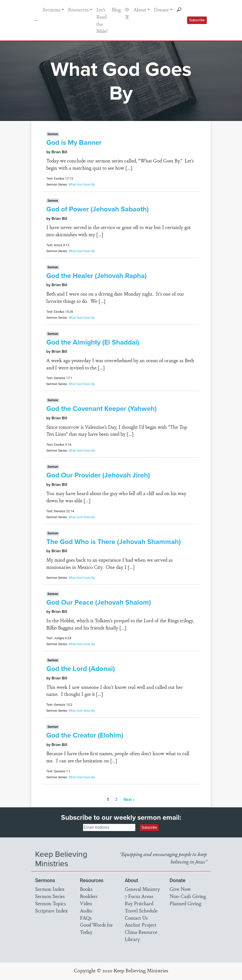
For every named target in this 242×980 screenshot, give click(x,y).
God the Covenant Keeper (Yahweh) (101, 409)
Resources (78, 9)
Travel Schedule (141, 910)
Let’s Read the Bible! (102, 20)
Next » (129, 800)
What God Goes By (82, 184)
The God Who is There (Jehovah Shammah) (114, 542)
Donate (161, 9)
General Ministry (142, 889)
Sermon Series (50, 896)
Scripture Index (51, 910)
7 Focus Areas (139, 896)
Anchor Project (141, 925)
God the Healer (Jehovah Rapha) (96, 276)
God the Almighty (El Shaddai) (93, 342)
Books (86, 889)
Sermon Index (50, 889)
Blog (116, 9)
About (140, 9)
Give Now (180, 889)
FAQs (86, 918)
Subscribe (197, 20)
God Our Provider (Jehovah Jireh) (98, 475)
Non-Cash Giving (188, 896)
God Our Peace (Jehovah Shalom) (99, 602)
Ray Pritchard (139, 903)
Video (86, 903)
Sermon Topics (50, 903)
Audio (86, 910)
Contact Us (136, 918)
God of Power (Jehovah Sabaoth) (97, 209)
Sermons (52, 9)
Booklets (89, 896)
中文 (127, 13)
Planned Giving (185, 903)
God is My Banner (74, 142)
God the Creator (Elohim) (85, 735)
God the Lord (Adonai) (81, 669)
